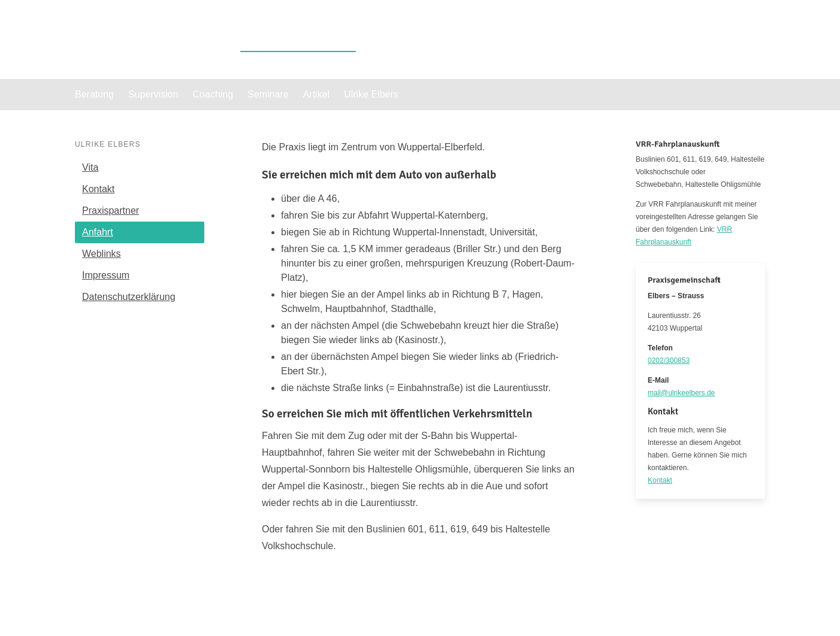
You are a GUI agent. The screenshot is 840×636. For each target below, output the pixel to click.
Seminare (268, 94)
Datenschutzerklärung (129, 297)
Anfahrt (98, 232)
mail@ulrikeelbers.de (681, 393)
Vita (90, 167)
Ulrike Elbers (298, 39)
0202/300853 (669, 361)
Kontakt (98, 189)
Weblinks (102, 254)
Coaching (213, 94)
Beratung (94, 94)
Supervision (153, 94)
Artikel (316, 94)
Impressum (106, 275)
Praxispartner (111, 211)
